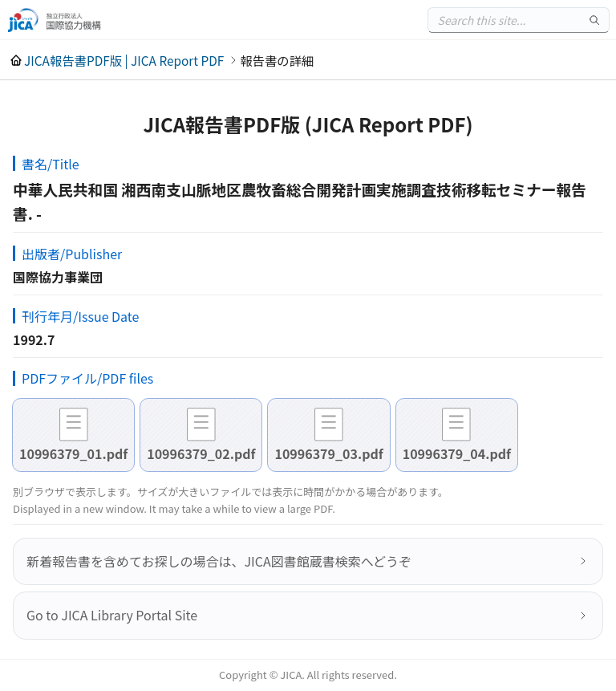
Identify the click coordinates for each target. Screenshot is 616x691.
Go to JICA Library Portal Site (112, 615)
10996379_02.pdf (201, 453)
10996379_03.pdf (328, 453)
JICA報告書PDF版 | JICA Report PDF (124, 60)
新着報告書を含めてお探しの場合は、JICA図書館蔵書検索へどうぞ (219, 561)
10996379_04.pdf (457, 453)
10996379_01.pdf (73, 453)
